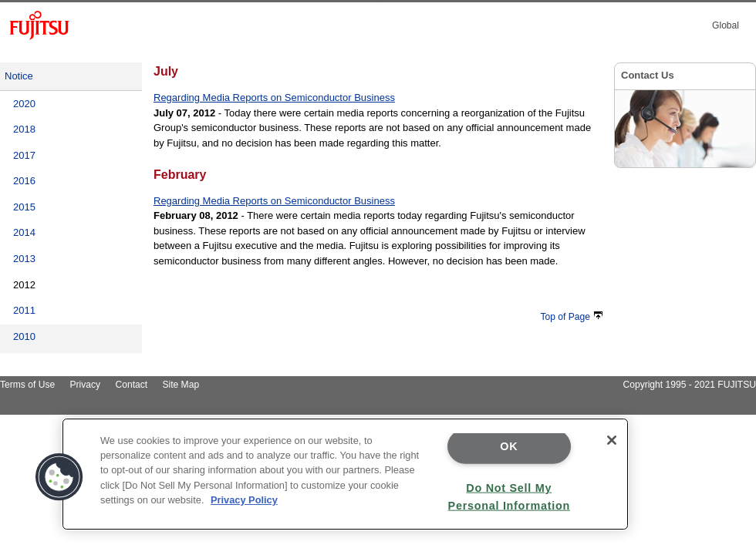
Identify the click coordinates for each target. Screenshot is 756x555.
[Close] (612, 440)
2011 (24, 310)
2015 (24, 207)
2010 (24, 336)
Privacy (86, 385)
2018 (24, 129)
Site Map (181, 385)
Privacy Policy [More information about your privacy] (244, 500)
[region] (345, 474)
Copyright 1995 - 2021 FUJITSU (689, 385)
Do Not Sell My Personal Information (509, 496)
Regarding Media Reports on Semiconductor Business (274, 98)
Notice (19, 76)
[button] (59, 477)
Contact (131, 385)
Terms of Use (27, 385)
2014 (24, 232)
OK (509, 446)
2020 (24, 104)
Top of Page (572, 317)
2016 (24, 181)
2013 (24, 259)
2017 (24, 155)
